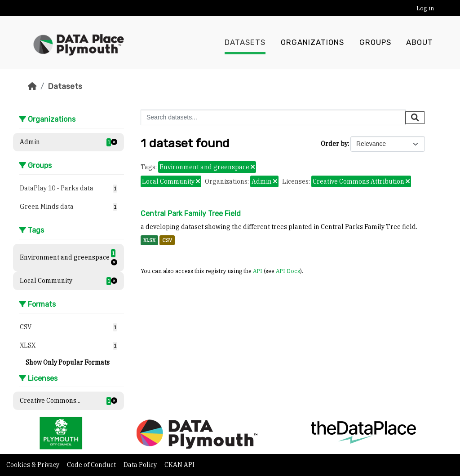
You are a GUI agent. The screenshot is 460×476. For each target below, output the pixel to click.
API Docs (288, 271)
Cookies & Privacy (33, 465)
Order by (334, 144)
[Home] (32, 86)
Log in (425, 8)
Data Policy (141, 465)
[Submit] (415, 118)
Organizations (312, 43)
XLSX (149, 240)
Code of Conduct (92, 465)
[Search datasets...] (273, 117)
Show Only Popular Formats (68, 362)
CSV (167, 240)
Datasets (245, 43)
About (420, 43)
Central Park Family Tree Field (191, 214)
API (258, 271)
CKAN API (179, 465)
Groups (375, 43)
